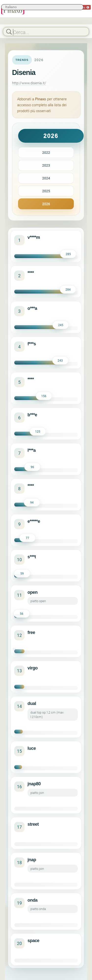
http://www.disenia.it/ (29, 83)
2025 (46, 191)
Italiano (11, 7)
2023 (46, 165)
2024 (46, 178)
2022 (46, 152)
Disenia (24, 72)
